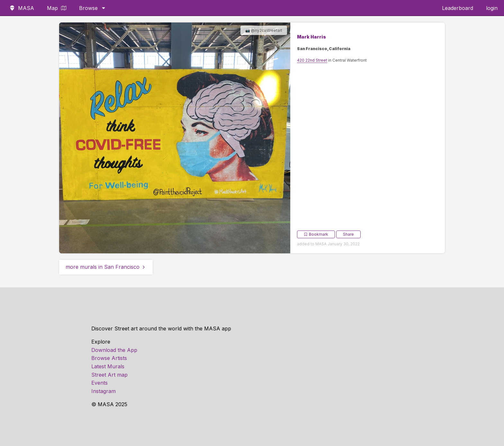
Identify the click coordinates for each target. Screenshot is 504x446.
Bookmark (316, 234)
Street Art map (109, 375)
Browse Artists (109, 358)
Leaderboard (458, 8)
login (492, 8)
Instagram (104, 391)
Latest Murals (108, 366)
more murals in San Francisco (106, 267)
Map (57, 8)
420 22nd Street (312, 60)
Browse (93, 8)
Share (348, 234)
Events (99, 383)
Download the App (114, 350)
